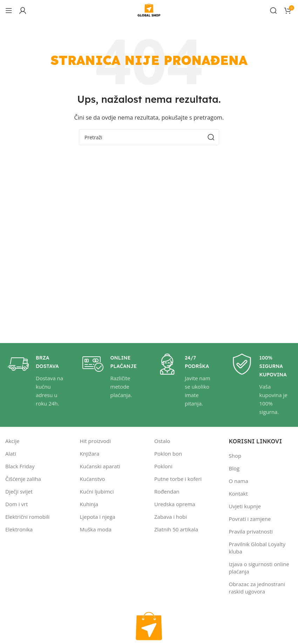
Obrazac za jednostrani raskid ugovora (257, 588)
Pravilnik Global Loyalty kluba (257, 548)
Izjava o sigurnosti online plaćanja (259, 568)
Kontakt (238, 494)
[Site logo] (149, 10)
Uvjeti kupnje (245, 506)
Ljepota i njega (98, 517)
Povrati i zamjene (250, 519)
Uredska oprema (175, 504)
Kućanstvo (93, 479)
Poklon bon (168, 454)
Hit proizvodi (96, 441)
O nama (239, 481)
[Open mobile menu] (9, 11)
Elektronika (19, 529)
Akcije (12, 441)
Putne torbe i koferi (178, 479)
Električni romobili (27, 517)
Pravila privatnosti (251, 531)
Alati (11, 454)
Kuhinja (89, 504)
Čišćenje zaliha (23, 479)
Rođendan (167, 491)
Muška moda (96, 529)
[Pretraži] (273, 11)
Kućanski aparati (100, 466)
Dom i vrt (16, 504)
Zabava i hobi (171, 517)
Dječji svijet (19, 491)
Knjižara (90, 454)
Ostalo (162, 441)
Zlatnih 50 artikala (176, 529)
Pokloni (163, 466)
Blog (234, 468)
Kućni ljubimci (97, 491)
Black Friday (20, 466)
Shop (235, 456)
